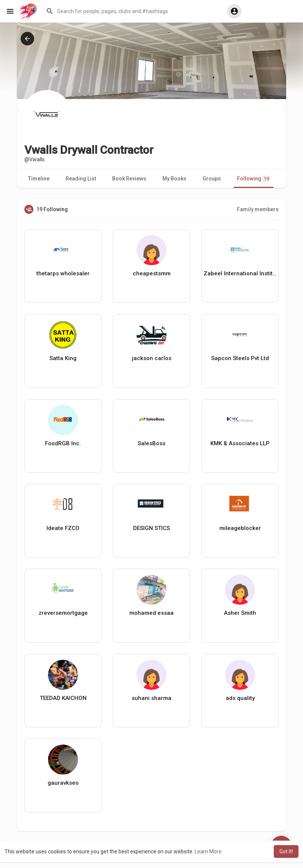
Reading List (81, 179)
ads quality (240, 698)
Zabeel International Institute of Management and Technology (240, 273)
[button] (131, 11)
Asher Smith (240, 613)
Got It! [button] (286, 851)
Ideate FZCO (63, 528)
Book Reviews (129, 179)
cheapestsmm (152, 273)
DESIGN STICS (151, 528)
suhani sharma (151, 698)
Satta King (63, 358)
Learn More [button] (208, 851)
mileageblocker (240, 528)
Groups (212, 179)
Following (253, 179)
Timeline (39, 179)
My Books (174, 179)
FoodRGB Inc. (63, 443)
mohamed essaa (151, 613)
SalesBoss (151, 443)
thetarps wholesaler (63, 273)
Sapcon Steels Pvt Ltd (240, 358)
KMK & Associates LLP (240, 443)
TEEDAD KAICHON (63, 698)
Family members (258, 209)
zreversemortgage (63, 613)
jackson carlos (152, 358)
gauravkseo (63, 783)
